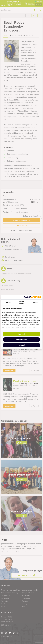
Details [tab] (35, 303)
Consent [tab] (8, 303)
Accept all (21, 334)
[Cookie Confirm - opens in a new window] (32, 297)
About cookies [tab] (21, 303)
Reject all (21, 345)
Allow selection (22, 340)
